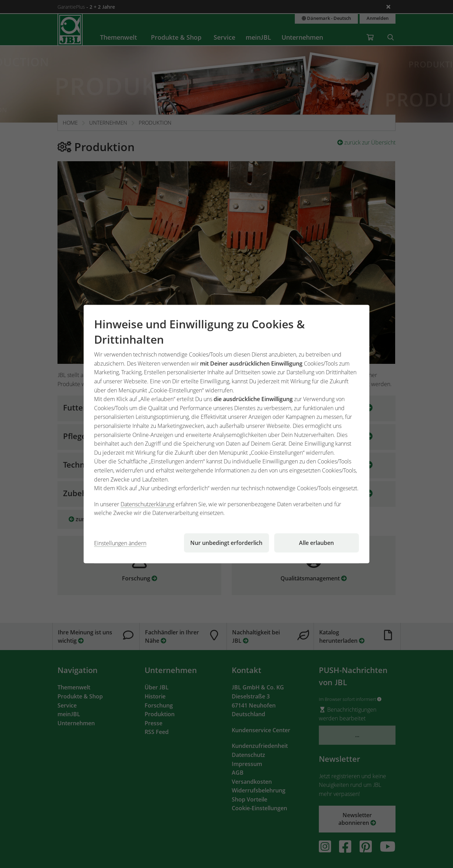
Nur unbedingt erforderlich (226, 543)
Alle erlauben (316, 543)
